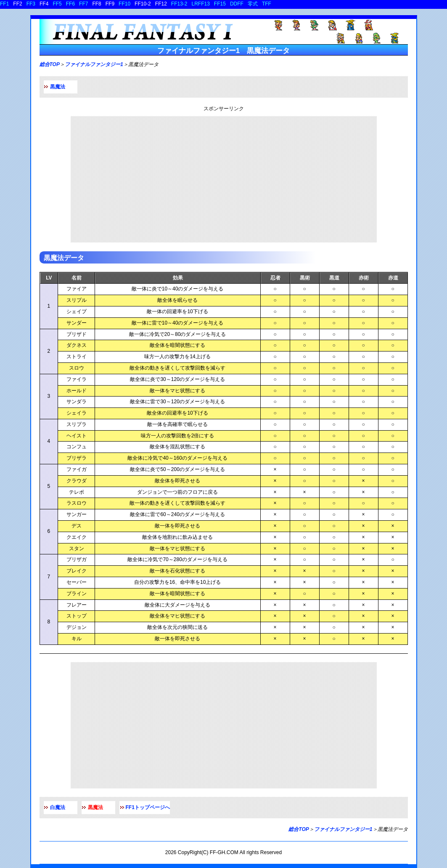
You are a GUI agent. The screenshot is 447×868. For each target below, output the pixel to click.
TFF (267, 4)
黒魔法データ (64, 258)
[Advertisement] (224, 179)
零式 (253, 4)
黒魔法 (58, 87)
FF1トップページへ (148, 807)
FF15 (220, 4)
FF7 (83, 4)
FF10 (124, 4)
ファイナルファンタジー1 (94, 64)
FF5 (57, 4)
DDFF (237, 4)
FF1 (4, 4)
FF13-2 (179, 4)
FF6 (70, 4)
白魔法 (58, 807)
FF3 (31, 4)
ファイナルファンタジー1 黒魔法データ (223, 51)
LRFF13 (201, 4)
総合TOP (50, 64)
